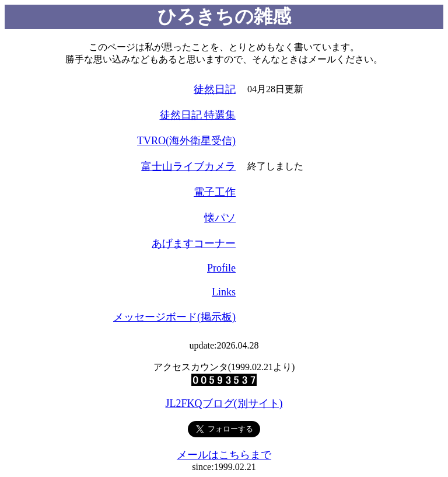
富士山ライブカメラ (188, 166)
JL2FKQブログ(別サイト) (224, 403)
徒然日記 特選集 (198, 115)
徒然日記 (215, 89)
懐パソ (220, 218)
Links (224, 292)
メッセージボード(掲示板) (174, 317)
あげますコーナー (194, 243)
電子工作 (215, 192)
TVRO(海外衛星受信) (186, 141)
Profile (221, 268)
